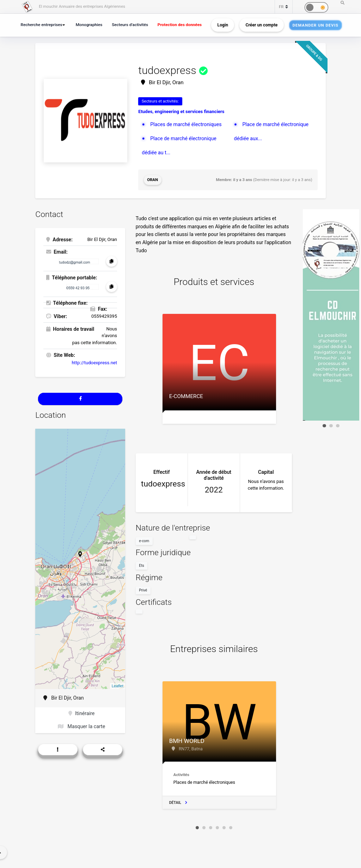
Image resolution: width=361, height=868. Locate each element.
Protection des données (180, 25)
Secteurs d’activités (130, 25)
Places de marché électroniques (186, 124)
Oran (152, 180)
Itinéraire (81, 713)
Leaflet (118, 686)
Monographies (89, 25)
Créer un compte (262, 25)
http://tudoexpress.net (94, 363)
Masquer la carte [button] (81, 726)
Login (223, 25)
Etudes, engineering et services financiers (181, 111)
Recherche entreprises (42, 25)
